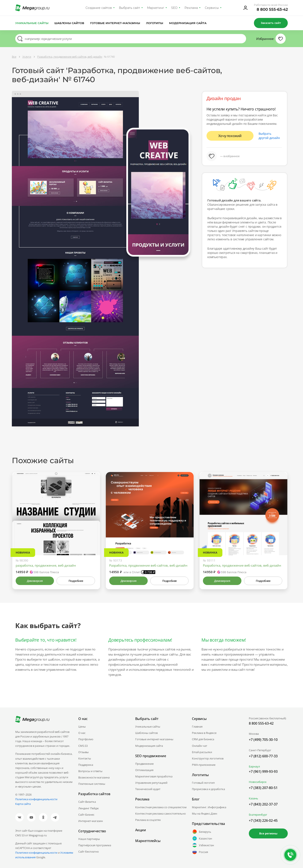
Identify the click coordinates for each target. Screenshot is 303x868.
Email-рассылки (202, 752)
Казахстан (202, 838)
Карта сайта (23, 804)
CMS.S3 (83, 746)
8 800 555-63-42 (272, 10)
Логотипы (155, 23)
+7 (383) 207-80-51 (263, 788)
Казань (253, 798)
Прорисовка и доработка (208, 789)
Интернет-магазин (91, 821)
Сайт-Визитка (87, 802)
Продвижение (144, 764)
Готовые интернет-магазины (115, 23)
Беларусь (202, 832)
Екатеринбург (258, 815)
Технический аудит (148, 789)
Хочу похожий (230, 136)
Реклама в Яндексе (204, 733)
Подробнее (76, 581)
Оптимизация (144, 770)
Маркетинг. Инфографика (209, 807)
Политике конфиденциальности (36, 853)
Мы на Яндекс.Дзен (205, 814)
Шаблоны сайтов (69, 23)
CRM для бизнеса (203, 739)
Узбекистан (203, 845)
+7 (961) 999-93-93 (263, 771)
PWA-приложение (204, 765)
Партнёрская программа (95, 845)
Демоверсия (35, 581)
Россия (200, 852)
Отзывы (83, 752)
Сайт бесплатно (89, 852)
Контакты (85, 758)
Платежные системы (92, 784)
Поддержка (86, 765)
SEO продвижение (151, 756)
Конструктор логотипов (208, 758)
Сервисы (212, 8)
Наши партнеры (89, 839)
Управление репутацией (151, 783)
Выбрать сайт (129, 8)
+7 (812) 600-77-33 (263, 756)
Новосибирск (258, 782)
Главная (197, 727)
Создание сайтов (99, 8)
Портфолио (86, 739)
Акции (141, 830)
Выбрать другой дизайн (269, 136)
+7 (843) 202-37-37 (263, 804)
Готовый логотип (203, 783)
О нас (82, 733)
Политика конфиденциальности (36, 799)
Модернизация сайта (188, 23)
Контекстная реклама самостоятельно (160, 814)
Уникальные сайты (32, 23)
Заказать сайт (271, 23)
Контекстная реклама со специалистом (161, 807)
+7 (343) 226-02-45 (263, 820)
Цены (82, 727)
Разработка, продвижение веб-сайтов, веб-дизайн (148, 565)
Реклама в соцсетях (148, 820)
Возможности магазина (94, 777)
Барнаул (254, 766)
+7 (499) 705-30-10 (263, 740)
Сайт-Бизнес (86, 815)
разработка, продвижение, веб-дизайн (46, 565)
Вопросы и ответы (90, 771)
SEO (174, 8)
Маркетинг (156, 8)
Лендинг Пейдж (89, 808)
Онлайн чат (200, 746)
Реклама (191, 8)
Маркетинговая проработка (154, 776)
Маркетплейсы (148, 841)
